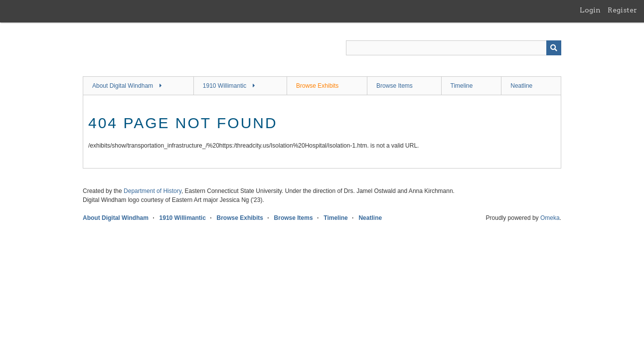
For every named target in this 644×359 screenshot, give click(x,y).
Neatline (521, 86)
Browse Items (395, 86)
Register (622, 10)
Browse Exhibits (317, 86)
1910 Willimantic (225, 86)
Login (590, 10)
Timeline (462, 86)
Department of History (153, 191)
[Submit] (554, 48)
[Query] (454, 48)
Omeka (550, 218)
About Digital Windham (123, 86)
